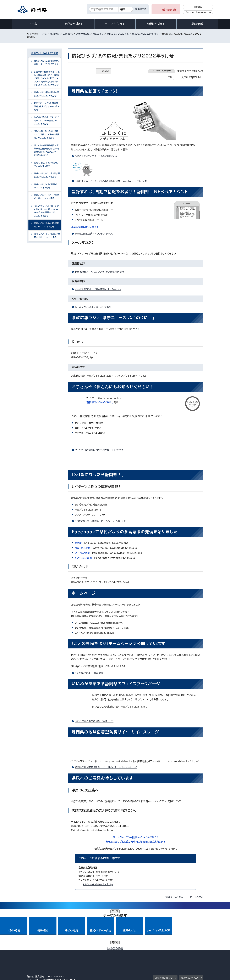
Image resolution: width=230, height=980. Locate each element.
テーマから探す (115, 24)
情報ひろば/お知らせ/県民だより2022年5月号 (46, 197)
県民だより (98, 34)
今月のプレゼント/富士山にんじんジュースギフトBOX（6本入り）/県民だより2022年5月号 (47, 211)
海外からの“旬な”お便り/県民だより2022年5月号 (47, 236)
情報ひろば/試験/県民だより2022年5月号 (47, 186)
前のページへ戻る (174, 897)
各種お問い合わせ (164, 937)
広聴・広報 (68, 34)
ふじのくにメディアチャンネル (97, 156)
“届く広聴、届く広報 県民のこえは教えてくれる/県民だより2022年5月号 (47, 135)
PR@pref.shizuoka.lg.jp (98, 884)
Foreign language (197, 12)
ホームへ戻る (197, 897)
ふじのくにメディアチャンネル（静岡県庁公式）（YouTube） (112, 181)
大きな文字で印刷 (191, 77)
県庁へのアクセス (190, 937)
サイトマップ (189, 955)
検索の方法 (141, 9)
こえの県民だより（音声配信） (90, 673)
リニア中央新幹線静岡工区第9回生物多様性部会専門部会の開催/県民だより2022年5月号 (46, 150)
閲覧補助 (198, 7)
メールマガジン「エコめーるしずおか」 (94, 307)
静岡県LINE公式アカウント (96, 234)
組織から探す (156, 24)
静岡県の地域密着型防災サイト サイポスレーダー (107, 767)
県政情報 (197, 24)
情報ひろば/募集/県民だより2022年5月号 (47, 164)
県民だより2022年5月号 (145, 34)
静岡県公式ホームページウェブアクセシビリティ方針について (125, 955)
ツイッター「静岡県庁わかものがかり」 (101, 450)
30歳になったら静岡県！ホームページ (102, 521)
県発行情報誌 (83, 34)
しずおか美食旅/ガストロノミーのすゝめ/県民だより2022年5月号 (46, 120)
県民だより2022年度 (118, 34)
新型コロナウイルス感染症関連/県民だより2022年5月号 (47, 106)
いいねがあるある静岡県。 (95, 721)
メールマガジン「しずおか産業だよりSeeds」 (98, 289)
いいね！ (106, 71)
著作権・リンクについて (41, 955)
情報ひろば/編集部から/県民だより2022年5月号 (46, 94)
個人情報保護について (74, 955)
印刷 (170, 77)
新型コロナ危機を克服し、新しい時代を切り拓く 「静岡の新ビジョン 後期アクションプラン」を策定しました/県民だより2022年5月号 (47, 78)
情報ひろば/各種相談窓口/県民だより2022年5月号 (47, 63)
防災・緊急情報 (169, 10)
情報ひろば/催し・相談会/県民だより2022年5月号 (47, 175)
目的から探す (74, 24)
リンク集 (169, 955)
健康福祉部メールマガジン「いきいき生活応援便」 (100, 272)
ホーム (33, 24)
